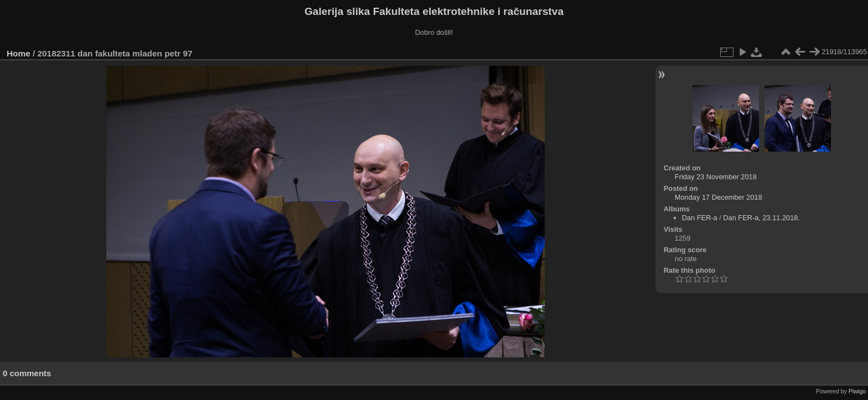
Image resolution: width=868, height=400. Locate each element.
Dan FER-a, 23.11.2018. (761, 218)
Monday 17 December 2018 (719, 197)
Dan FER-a (700, 218)
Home (19, 53)
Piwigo (857, 391)
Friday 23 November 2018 (716, 177)
